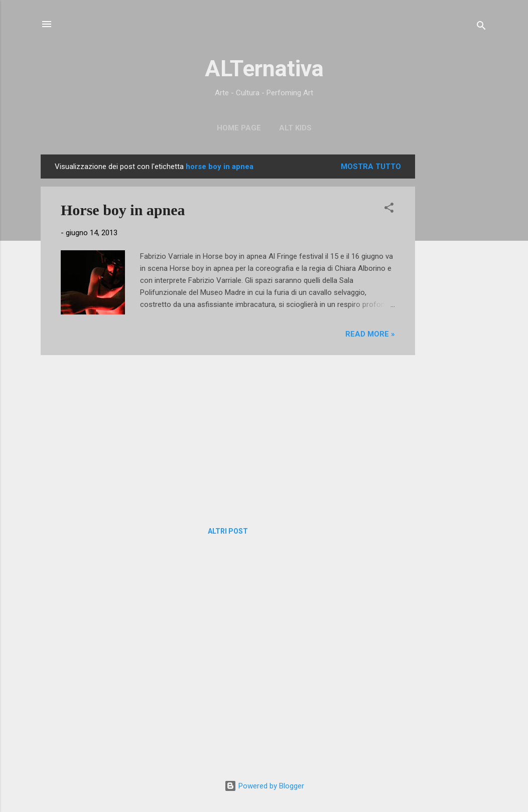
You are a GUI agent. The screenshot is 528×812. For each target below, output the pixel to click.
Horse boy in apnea (123, 210)
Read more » (370, 334)
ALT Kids (295, 128)
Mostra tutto (371, 167)
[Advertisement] (455, 305)
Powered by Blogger (264, 786)
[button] (389, 209)
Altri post (228, 531)
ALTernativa (264, 68)
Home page (239, 128)
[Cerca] (481, 27)
